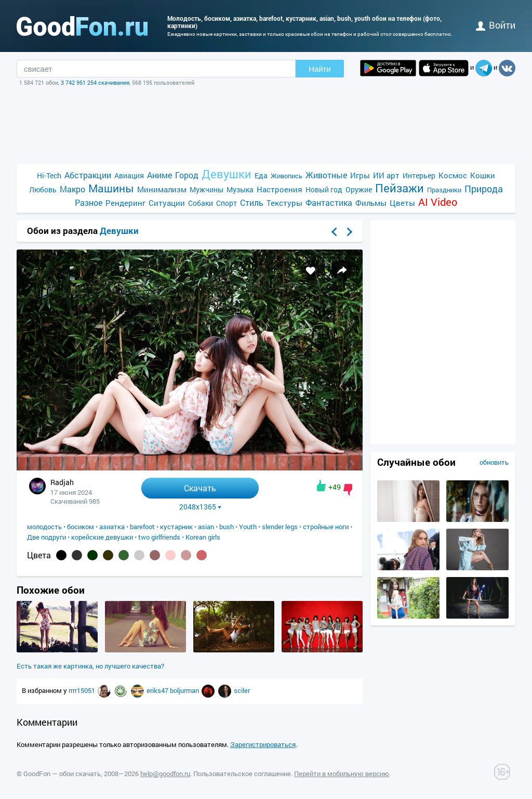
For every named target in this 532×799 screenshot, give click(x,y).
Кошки (483, 175)
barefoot (142, 527)
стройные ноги (326, 527)
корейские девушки (102, 537)
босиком (81, 527)
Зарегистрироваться (263, 744)
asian (206, 527)
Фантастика (329, 202)
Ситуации (167, 203)
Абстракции (88, 175)
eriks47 (158, 690)
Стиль (252, 202)
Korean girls (203, 537)
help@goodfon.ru (165, 774)
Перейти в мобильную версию (342, 774)
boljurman (185, 690)
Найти (320, 69)
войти (496, 25)
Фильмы (371, 203)
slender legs (280, 527)
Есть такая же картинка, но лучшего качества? (90, 666)
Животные (326, 175)
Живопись (287, 176)
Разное (89, 202)
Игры (360, 175)
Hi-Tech (49, 175)
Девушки (227, 174)
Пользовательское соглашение (242, 774)
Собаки (201, 203)
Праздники (444, 190)
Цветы (402, 203)
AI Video (438, 202)
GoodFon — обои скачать (62, 774)
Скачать (200, 488)
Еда (261, 175)
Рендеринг (125, 203)
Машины (111, 188)
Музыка (240, 189)
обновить (494, 462)
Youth (248, 527)
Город (187, 175)
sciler (242, 690)
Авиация (129, 175)
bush (227, 527)
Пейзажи (400, 188)
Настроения (280, 189)
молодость (44, 527)
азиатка (112, 527)
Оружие (359, 189)
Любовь (43, 189)
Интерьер (419, 175)
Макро (72, 189)
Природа (484, 189)
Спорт (227, 203)
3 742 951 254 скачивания (95, 82)
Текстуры (284, 203)
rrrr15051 (83, 690)
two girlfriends (159, 537)
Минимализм (162, 189)
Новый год (324, 189)
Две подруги (46, 537)
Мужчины (207, 189)
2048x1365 (200, 507)
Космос (453, 175)
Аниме (159, 175)
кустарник (176, 527)
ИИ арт (386, 175)
